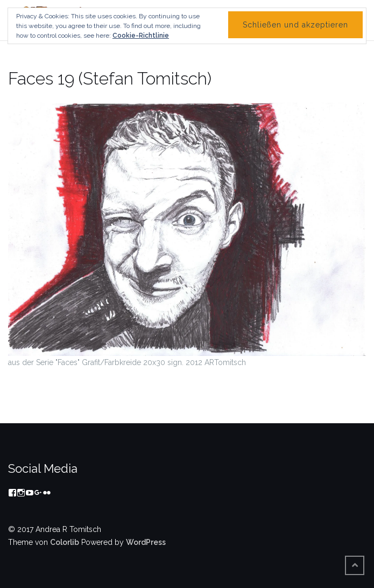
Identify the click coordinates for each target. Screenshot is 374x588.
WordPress (146, 542)
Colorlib (65, 542)
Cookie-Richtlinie (141, 36)
